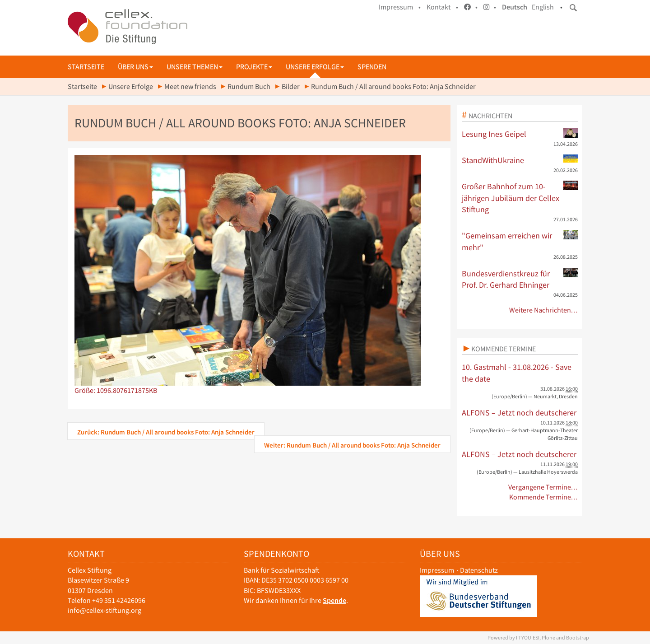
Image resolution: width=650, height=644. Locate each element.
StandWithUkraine (520, 160)
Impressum (437, 570)
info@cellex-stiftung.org (104, 610)
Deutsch (515, 7)
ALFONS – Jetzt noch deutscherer (519, 413)
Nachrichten (490, 116)
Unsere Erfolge (315, 67)
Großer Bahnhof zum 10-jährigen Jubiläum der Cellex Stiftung (520, 198)
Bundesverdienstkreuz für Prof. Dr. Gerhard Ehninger (520, 279)
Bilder (291, 86)
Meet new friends (190, 86)
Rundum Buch (249, 86)
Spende (334, 600)
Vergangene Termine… (543, 487)
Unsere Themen (195, 67)
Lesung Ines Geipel (520, 134)
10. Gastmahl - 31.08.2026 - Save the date (517, 373)
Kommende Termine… (544, 497)
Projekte (254, 67)
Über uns (135, 67)
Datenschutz (479, 570)
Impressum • (400, 7)
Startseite (86, 67)
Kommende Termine (504, 349)
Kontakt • (442, 7)
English (543, 7)
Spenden (372, 67)
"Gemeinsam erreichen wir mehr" (520, 241)
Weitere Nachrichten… (544, 310)
